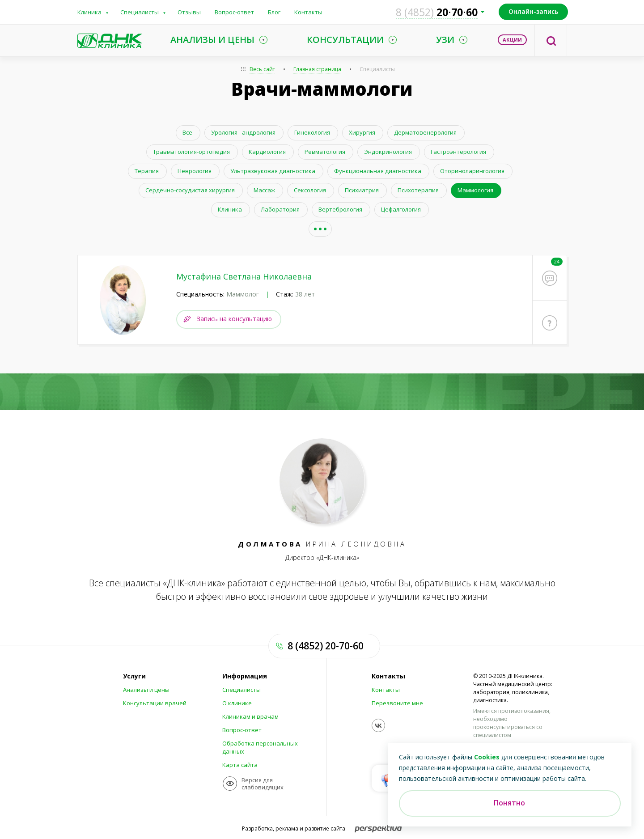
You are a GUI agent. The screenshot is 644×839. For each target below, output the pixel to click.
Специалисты (140, 12)
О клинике (237, 703)
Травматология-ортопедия (191, 152)
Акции (512, 40)
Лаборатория (280, 209)
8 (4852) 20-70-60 (326, 646)
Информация (245, 676)
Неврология (195, 171)
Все (187, 132)
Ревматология (325, 152)
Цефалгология (401, 209)
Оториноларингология (472, 171)
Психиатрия (362, 190)
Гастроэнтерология (458, 152)
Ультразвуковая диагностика (273, 171)
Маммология (475, 190)
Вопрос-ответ (234, 12)
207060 (437, 12)
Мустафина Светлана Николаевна (244, 276)
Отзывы (189, 12)
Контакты (308, 12)
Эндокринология (388, 152)
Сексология (310, 190)
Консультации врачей (155, 703)
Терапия (147, 171)
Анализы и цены (146, 690)
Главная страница (317, 69)
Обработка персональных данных (260, 747)
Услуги (134, 676)
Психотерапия (418, 190)
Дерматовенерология (425, 132)
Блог (274, 12)
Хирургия (362, 132)
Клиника (89, 12)
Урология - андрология (243, 132)
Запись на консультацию (234, 319)
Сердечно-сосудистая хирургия (190, 190)
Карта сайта (240, 765)
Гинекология (312, 132)
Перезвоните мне (397, 703)
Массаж (264, 190)
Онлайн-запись (533, 11)
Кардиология (267, 152)
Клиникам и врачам (250, 716)
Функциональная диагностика (378, 171)
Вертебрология (340, 209)
